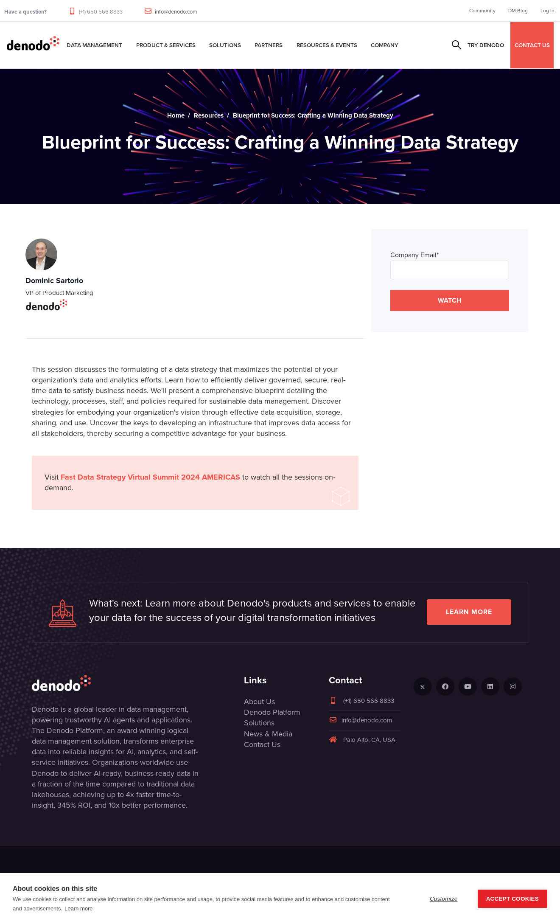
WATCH (450, 300)
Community (482, 11)
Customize (444, 899)
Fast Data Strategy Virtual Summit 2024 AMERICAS (150, 477)
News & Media (268, 734)
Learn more (469, 612)
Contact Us (262, 744)
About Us (259, 702)
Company (385, 45)
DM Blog (518, 11)
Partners (269, 45)
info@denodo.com (176, 12)
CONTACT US (532, 45)
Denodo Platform (272, 712)
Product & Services (166, 45)
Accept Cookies (512, 899)
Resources (209, 115)
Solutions (225, 45)
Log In (547, 11)
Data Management (94, 45)
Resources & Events (327, 45)
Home (176, 115)
